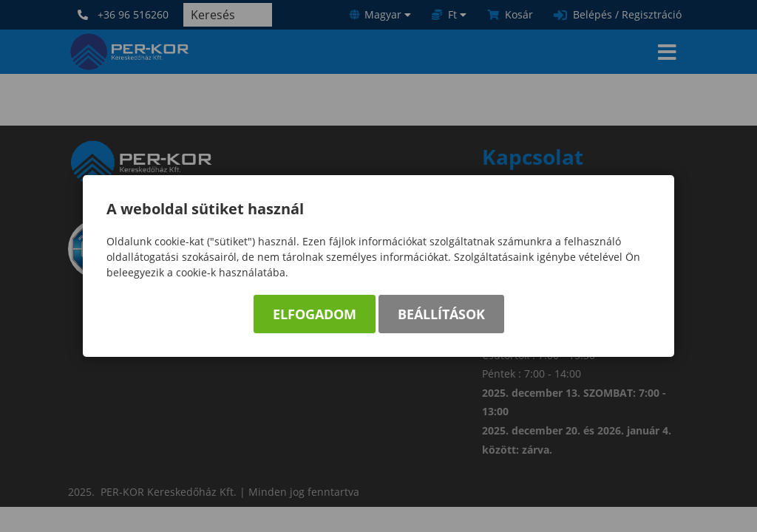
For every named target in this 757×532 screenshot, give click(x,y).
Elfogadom (315, 314)
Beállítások (441, 314)
